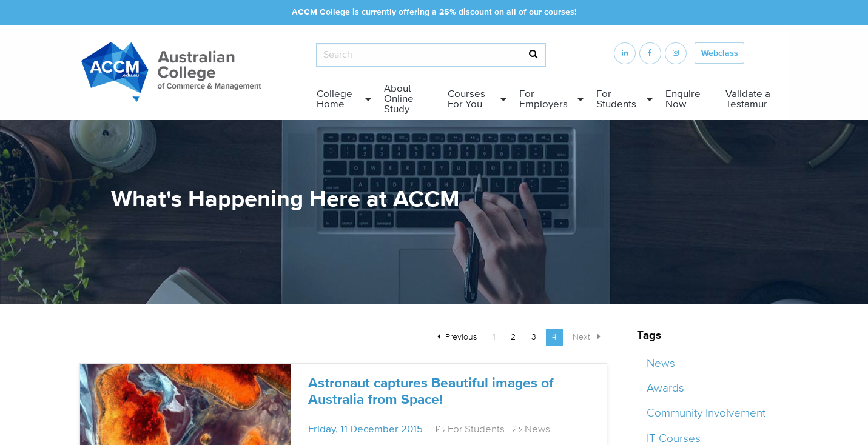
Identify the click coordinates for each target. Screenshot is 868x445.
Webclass (720, 53)
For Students (616, 99)
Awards (665, 388)
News (661, 363)
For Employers (543, 99)
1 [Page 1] (494, 337)
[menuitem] (341, 99)
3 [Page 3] (534, 337)
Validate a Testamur (748, 99)
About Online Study (399, 99)
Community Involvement (706, 413)
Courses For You (466, 99)
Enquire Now (683, 99)
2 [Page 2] (513, 337)
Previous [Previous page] (464, 336)
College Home (335, 99)
